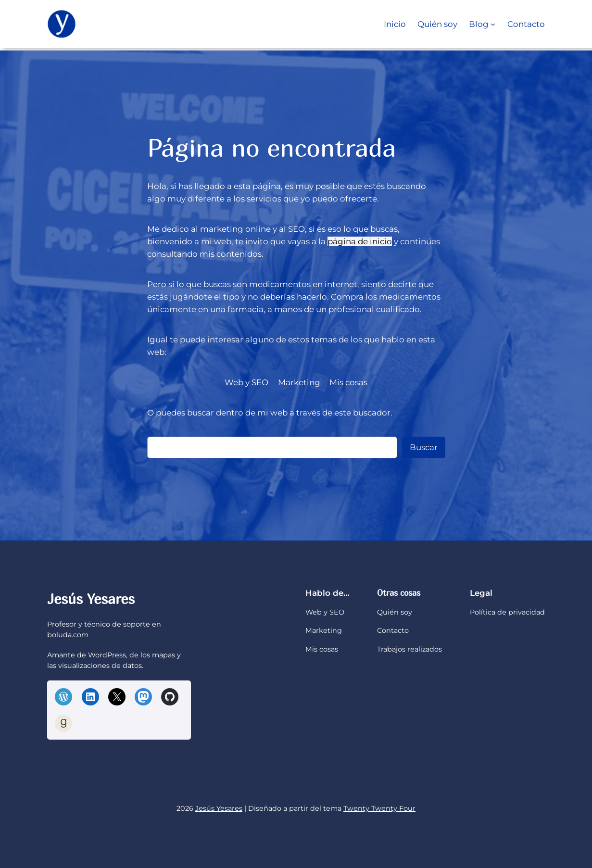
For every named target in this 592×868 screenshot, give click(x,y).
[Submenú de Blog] (493, 24)
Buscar (424, 447)
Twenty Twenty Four (379, 808)
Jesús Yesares (91, 599)
